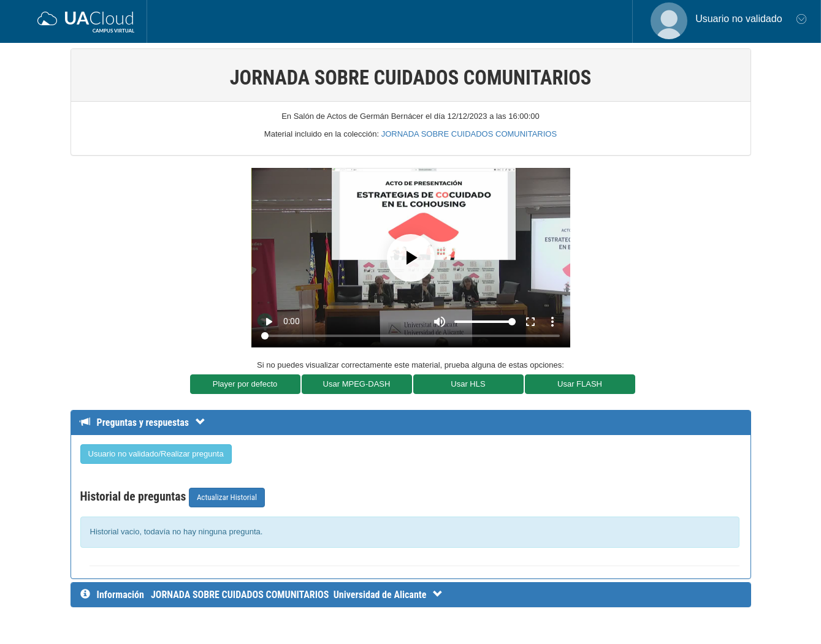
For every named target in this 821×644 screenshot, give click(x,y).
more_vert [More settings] (552, 322)
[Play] (411, 258)
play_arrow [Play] (269, 322)
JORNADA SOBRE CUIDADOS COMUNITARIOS (469, 134)
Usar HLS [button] (468, 384)
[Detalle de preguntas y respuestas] (149, 422)
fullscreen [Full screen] (530, 322)
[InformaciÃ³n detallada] (297, 595)
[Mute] (440, 322)
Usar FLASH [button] (580, 384)
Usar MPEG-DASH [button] (357, 384)
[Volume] (485, 322)
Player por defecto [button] (245, 384)
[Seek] (410, 336)
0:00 (292, 321)
